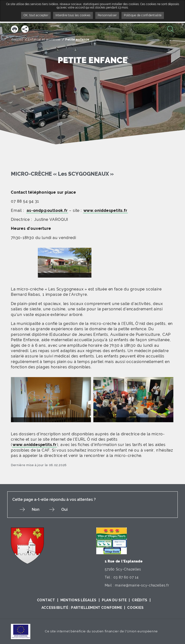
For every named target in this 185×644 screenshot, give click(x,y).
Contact (46, 600)
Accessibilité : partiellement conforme (82, 608)
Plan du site (114, 600)
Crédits (140, 600)
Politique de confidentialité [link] (143, 15)
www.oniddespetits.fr (105, 211)
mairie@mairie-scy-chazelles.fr (142, 585)
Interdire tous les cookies (73, 15)
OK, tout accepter (36, 15)
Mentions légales (78, 600)
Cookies (135, 608)
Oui (64, 509)
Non (36, 509)
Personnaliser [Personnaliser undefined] (107, 15)
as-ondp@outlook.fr (47, 211)
